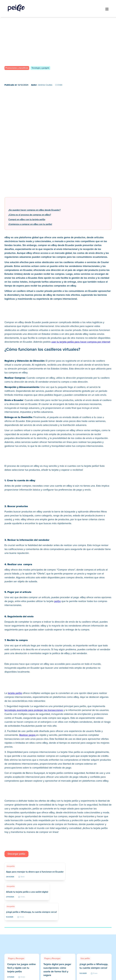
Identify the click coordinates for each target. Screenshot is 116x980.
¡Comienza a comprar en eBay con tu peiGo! (30, 224)
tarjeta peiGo (15, 693)
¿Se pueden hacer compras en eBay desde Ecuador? (34, 210)
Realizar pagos (28, 735)
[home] (16, 8)
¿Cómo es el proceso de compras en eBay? (30, 215)
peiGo (57, 601)
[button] (107, 9)
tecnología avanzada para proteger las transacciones (34, 710)
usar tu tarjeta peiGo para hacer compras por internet (81, 342)
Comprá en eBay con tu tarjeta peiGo (27, 219)
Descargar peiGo (16, 854)
